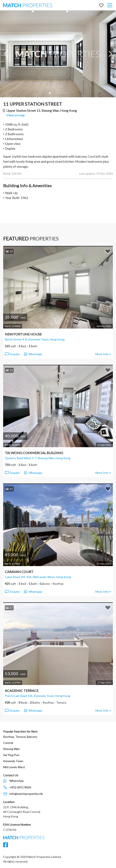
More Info (102, 354)
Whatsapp (33, 354)
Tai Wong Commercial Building (34, 453)
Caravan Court (19, 572)
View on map (16, 115)
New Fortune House (23, 334)
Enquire (12, 354)
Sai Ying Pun (11, 755)
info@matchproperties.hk (26, 794)
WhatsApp (17, 781)
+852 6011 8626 (20, 787)
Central (8, 743)
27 (9, 608)
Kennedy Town (13, 761)
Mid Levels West (14, 767)
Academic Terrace (22, 691)
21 (9, 489)
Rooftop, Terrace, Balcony (20, 737)
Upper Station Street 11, (42, 111)
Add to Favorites (108, 251)
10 (9, 251)
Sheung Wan (11, 749)
